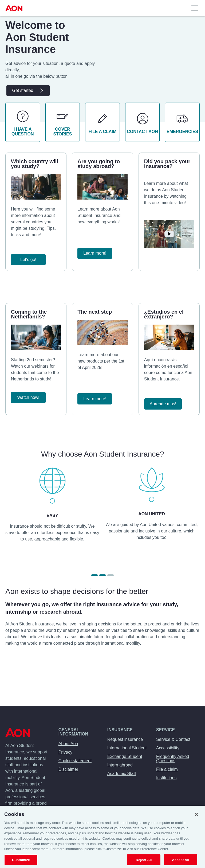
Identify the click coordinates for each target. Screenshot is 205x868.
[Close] (196, 818)
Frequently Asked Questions (173, 759)
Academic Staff (122, 774)
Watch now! (28, 397)
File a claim (167, 769)
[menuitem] (15, 8)
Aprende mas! (163, 404)
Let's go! (28, 260)
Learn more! (95, 253)
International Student (127, 748)
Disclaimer (68, 769)
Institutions (166, 778)
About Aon (68, 744)
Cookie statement (75, 761)
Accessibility (168, 748)
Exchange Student (125, 756)
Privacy (65, 752)
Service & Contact (173, 739)
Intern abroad (120, 765)
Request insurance (125, 739)
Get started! (28, 91)
